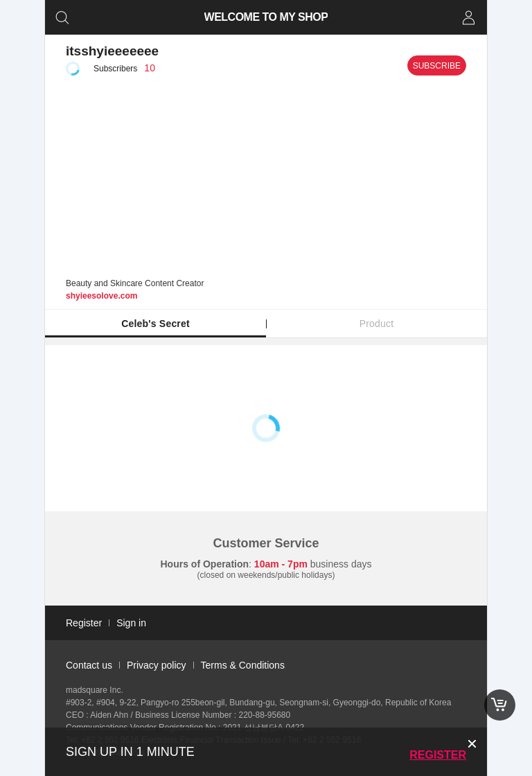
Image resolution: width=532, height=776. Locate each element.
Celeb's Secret (156, 324)
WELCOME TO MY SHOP (266, 17)
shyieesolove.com (101, 296)
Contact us (89, 665)
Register (438, 755)
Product (377, 324)
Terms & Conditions (243, 665)
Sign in (131, 623)
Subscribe (437, 66)
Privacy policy (157, 665)
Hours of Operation (205, 564)
